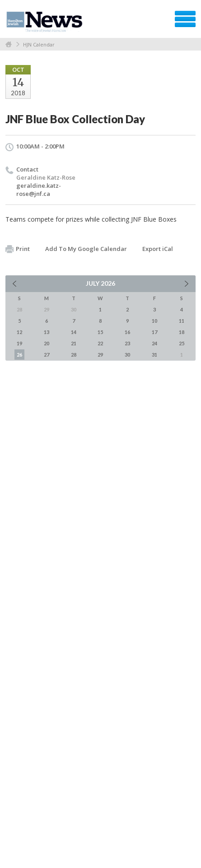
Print (18, 249)
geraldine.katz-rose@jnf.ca (39, 190)
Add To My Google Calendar (86, 249)
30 (127, 355)
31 (154, 355)
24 (154, 343)
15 (100, 332)
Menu (185, 19)
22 (100, 343)
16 (127, 332)
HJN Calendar (39, 44)
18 (182, 332)
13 (47, 332)
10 (154, 321)
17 (154, 332)
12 (19, 332)
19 (19, 343)
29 (100, 355)
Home (9, 44)
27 (47, 355)
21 (74, 343)
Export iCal (158, 249)
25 (182, 343)
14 (74, 332)
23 (127, 343)
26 (19, 355)
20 (47, 343)
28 (74, 355)
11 (182, 321)
